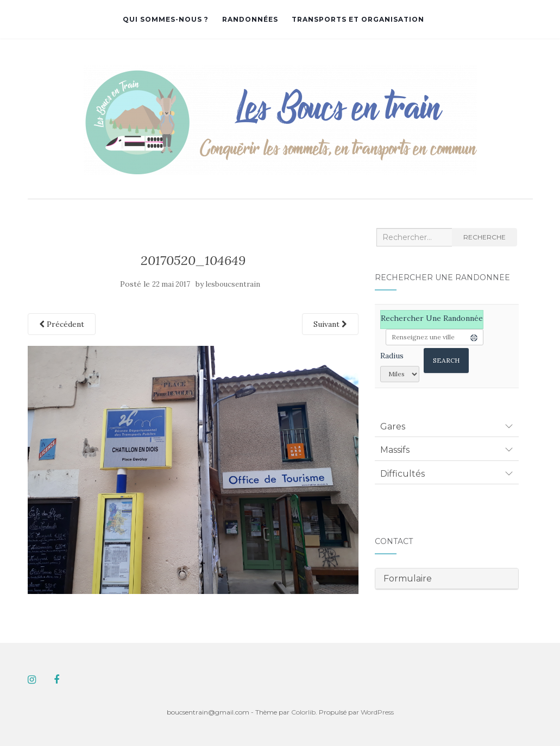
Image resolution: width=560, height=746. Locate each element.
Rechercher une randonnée (432, 318)
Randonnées (250, 19)
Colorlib (303, 712)
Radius (392, 356)
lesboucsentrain (233, 284)
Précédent (62, 324)
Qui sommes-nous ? (166, 19)
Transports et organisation (358, 19)
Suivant (330, 324)
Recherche (485, 237)
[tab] (447, 427)
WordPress (377, 712)
